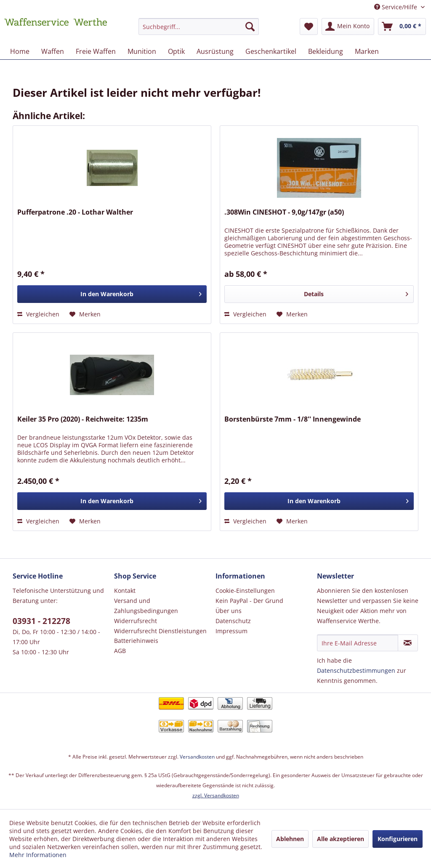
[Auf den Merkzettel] (85, 314)
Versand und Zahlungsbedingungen (146, 606)
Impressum (231, 631)
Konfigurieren (398, 839)
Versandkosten (197, 757)
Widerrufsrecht (136, 621)
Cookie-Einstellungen (245, 591)
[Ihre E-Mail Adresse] (358, 643)
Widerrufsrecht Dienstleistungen (160, 631)
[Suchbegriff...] (199, 27)
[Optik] (176, 51)
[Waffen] (53, 51)
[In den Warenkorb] (112, 294)
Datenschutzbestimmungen (356, 670)
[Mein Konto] (348, 27)
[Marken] (367, 51)
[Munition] (142, 51)
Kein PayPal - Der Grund (249, 601)
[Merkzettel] (309, 27)
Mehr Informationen (38, 855)
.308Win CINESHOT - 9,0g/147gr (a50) (284, 212)
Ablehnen (290, 839)
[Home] (20, 51)
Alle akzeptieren (341, 839)
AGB (120, 651)
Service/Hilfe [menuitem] (396, 7)
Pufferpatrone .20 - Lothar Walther (75, 212)
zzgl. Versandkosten (216, 795)
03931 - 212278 (41, 621)
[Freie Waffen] (96, 51)
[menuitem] (199, 31)
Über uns (229, 611)
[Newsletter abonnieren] (408, 643)
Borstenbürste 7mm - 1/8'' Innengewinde (293, 419)
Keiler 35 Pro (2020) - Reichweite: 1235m (83, 419)
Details (356, 293)
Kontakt (125, 591)
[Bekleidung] (326, 51)
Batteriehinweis (136, 641)
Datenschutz (233, 621)
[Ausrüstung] (215, 51)
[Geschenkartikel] (271, 51)
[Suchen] (250, 27)
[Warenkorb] (402, 27)
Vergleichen (38, 314)
